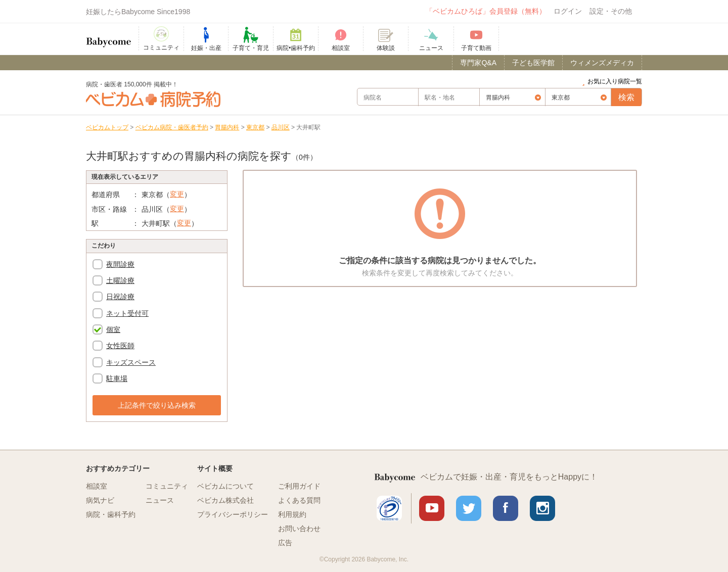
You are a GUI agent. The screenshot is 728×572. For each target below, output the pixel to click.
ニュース (160, 500)
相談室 (97, 486)
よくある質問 (299, 500)
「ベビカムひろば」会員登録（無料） (486, 11)
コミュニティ (167, 486)
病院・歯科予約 (111, 514)
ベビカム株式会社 (225, 500)
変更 (177, 194)
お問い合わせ (299, 529)
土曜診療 (120, 280)
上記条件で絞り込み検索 (157, 405)
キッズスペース (131, 362)
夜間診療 (120, 264)
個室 (113, 329)
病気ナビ (100, 500)
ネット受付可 (127, 313)
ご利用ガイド (299, 486)
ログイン (568, 11)
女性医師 (120, 346)
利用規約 (292, 514)
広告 (285, 543)
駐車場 (117, 378)
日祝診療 (120, 297)
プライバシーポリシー (233, 514)
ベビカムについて (225, 486)
